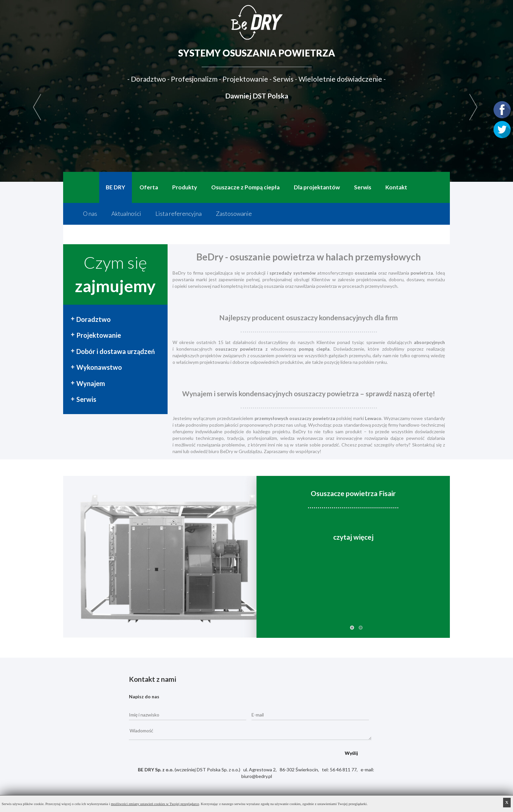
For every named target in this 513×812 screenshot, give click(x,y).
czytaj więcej (353, 537)
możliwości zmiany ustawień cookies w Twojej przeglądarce (155, 804)
